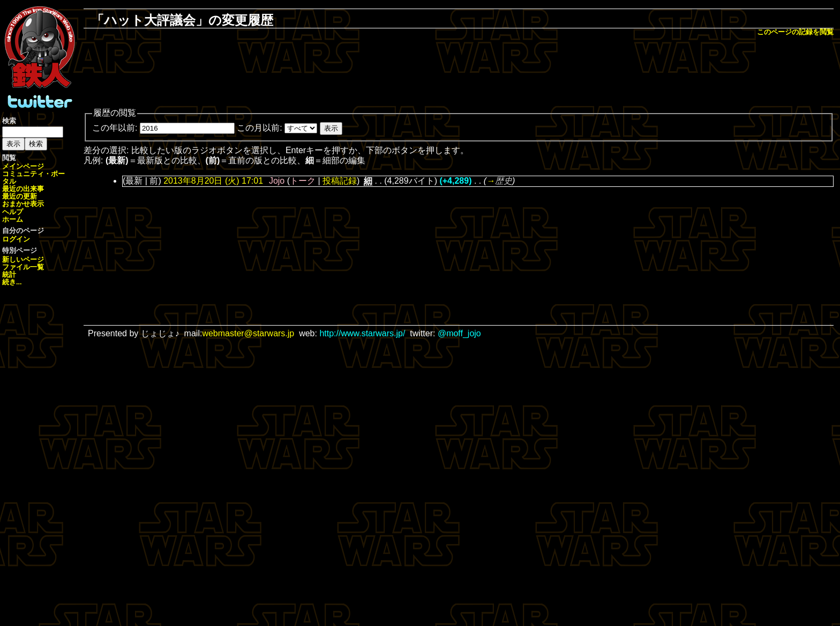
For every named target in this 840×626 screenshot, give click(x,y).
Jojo (277, 181)
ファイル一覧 (23, 267)
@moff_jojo (459, 333)
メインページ (23, 166)
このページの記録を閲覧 (795, 32)
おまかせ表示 (23, 204)
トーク (303, 181)
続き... (12, 282)
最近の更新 (20, 196)
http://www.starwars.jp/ (362, 333)
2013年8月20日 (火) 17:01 (213, 181)
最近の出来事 (23, 189)
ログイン (16, 239)
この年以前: (115, 128)
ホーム (13, 219)
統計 (9, 274)
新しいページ (23, 259)
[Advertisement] (459, 73)
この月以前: (259, 128)
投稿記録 (340, 181)
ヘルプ (13, 212)
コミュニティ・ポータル (33, 178)
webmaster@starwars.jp (248, 333)
